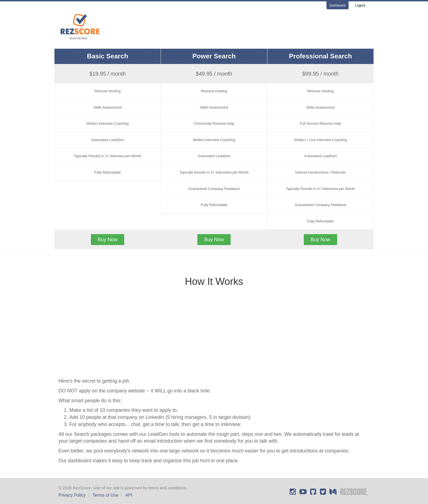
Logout (360, 5)
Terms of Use (105, 495)
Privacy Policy (72, 495)
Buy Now (108, 240)
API (129, 495)
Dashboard (338, 5)
